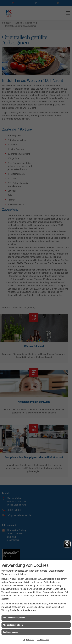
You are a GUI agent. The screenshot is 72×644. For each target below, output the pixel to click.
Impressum (28, 639)
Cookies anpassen (11, 632)
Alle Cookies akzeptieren (14, 618)
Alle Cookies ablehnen (13, 625)
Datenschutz (43, 639)
